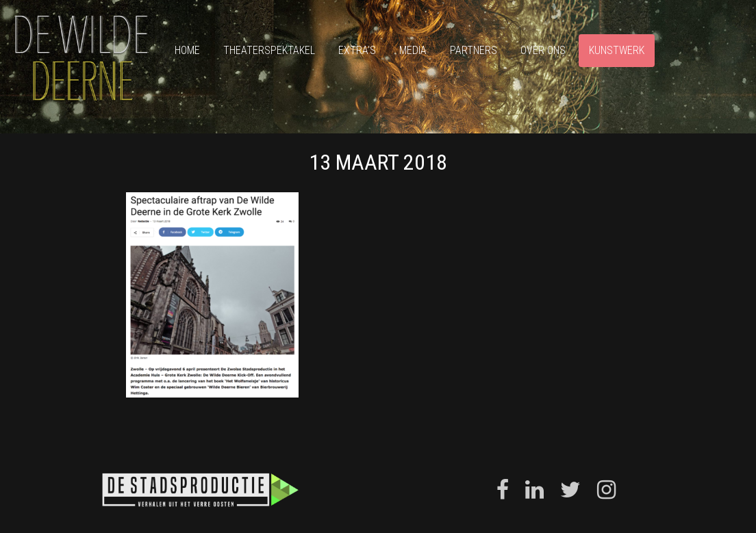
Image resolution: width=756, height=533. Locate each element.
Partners (474, 50)
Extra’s (357, 50)
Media (413, 50)
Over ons (543, 50)
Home (187, 50)
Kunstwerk (617, 50)
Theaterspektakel (269, 50)
